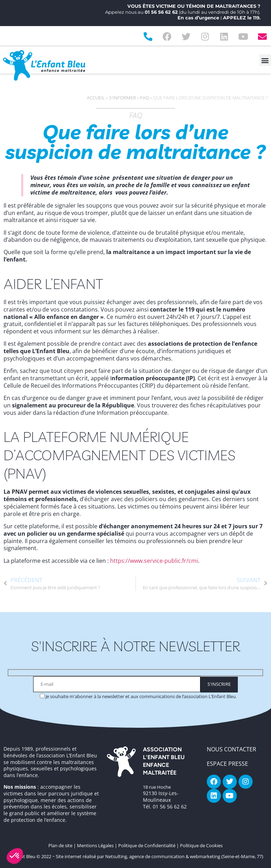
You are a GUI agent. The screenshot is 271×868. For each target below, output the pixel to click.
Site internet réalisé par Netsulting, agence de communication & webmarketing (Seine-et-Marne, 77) (159, 856)
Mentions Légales (95, 845)
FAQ (144, 98)
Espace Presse (227, 764)
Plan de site (60, 845)
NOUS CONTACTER (231, 749)
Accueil (96, 98)
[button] (265, 60)
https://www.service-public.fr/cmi (154, 561)
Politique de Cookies (201, 845)
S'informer (122, 98)
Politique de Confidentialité (147, 845)
